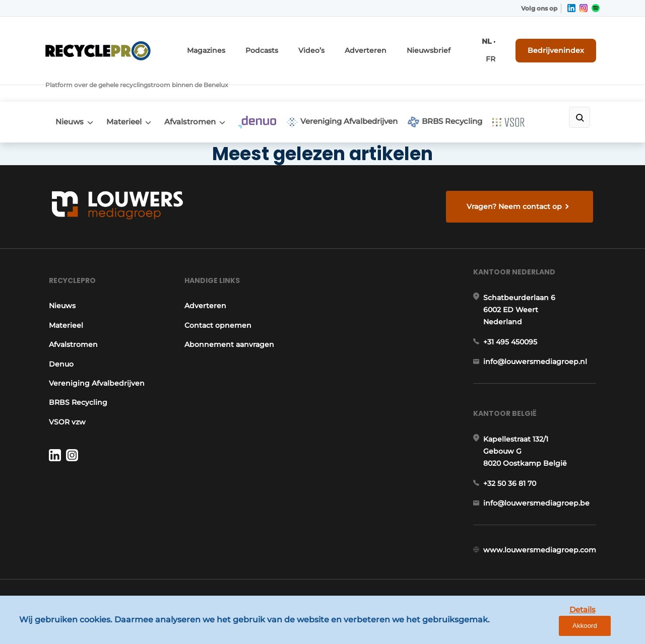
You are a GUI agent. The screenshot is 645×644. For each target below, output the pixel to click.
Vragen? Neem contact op (517, 177)
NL (486, 44)
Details (560, 628)
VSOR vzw (64, 404)
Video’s (339, 44)
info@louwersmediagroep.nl (539, 353)
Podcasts (294, 44)
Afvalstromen (203, 89)
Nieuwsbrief (443, 44)
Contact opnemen (217, 308)
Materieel (131, 89)
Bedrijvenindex (562, 44)
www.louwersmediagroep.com (543, 556)
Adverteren (388, 44)
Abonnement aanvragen (229, 327)
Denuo (58, 346)
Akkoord (607, 629)
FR (500, 44)
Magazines (244, 44)
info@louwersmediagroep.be (540, 504)
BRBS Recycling (477, 89)
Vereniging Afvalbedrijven (368, 89)
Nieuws (70, 89)
